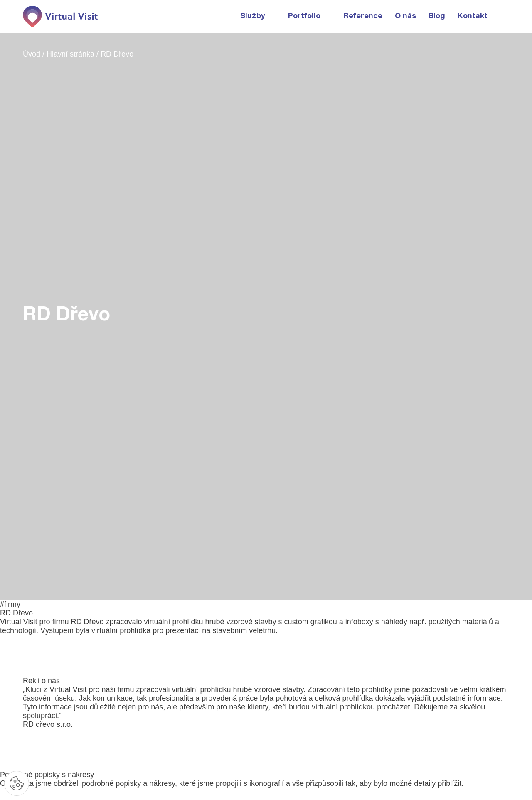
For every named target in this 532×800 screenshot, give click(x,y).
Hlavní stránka (71, 54)
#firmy (10, 604)
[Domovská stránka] (60, 17)
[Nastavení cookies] (17, 783)
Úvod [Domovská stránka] (33, 54)
